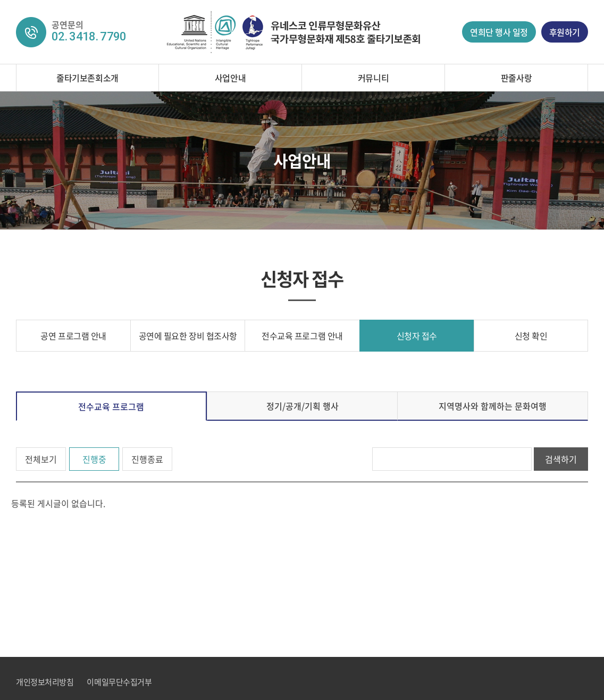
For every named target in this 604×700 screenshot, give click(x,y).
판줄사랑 (516, 78)
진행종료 (147, 459)
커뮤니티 (373, 78)
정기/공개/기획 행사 (303, 406)
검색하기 (561, 459)
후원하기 (565, 32)
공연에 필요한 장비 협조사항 (188, 336)
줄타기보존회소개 (87, 78)
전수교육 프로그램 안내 (302, 336)
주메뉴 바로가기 (0, 0)
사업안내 (230, 78)
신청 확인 (531, 336)
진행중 (94, 459)
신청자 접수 (417, 336)
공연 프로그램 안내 (73, 336)
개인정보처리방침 (45, 682)
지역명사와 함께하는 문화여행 (493, 406)
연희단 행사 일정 (499, 32)
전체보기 (41, 459)
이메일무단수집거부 (119, 682)
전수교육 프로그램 (111, 406)
